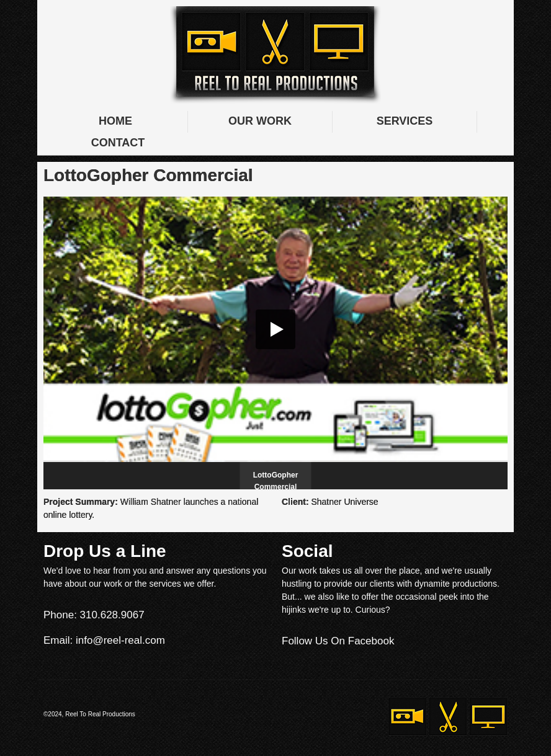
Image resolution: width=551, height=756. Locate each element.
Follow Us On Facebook (338, 641)
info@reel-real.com (120, 640)
